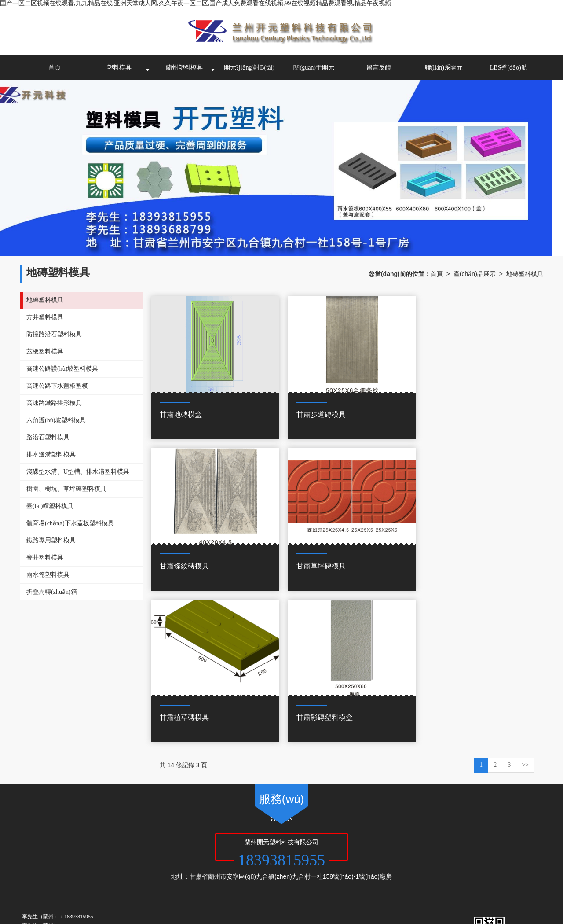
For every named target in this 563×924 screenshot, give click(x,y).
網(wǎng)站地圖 (236, 839)
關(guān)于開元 (314, 68)
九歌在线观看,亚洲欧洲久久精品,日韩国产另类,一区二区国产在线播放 (158, 911)
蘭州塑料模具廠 (84, 848)
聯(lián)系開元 (444, 68)
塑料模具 (119, 68)
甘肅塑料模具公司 (129, 848)
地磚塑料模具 (525, 274)
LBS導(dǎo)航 (509, 68)
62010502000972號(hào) (75, 857)
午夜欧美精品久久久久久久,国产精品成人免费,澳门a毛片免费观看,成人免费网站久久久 (373, 911)
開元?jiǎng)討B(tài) (249, 68)
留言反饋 (379, 68)
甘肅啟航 (201, 839)
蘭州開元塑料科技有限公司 (120, 839)
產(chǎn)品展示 (475, 274)
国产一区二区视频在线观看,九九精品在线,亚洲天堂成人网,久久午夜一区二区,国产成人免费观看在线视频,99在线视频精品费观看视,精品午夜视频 (196, 3)
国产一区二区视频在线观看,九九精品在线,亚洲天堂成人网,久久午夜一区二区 (104, 884)
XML (265, 839)
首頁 (55, 68)
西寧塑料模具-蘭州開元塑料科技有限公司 (257, 848)
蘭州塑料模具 (184, 68)
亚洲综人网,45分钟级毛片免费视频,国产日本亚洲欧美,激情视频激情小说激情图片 (271, 920)
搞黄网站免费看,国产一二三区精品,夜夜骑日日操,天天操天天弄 (86, 893)
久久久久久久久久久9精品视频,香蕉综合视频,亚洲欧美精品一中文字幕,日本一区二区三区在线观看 (215, 902)
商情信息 (288, 839)
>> (525, 609)
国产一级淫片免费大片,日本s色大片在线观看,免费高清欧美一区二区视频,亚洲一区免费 (291, 893)
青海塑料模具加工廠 (179, 848)
